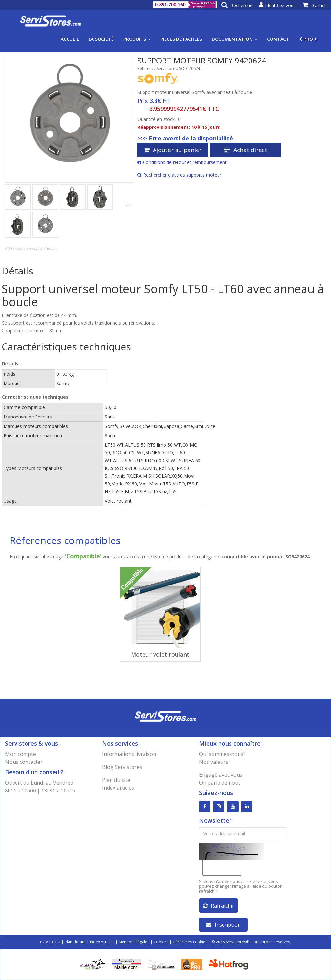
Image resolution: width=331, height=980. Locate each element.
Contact (278, 39)
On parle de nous (220, 783)
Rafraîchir (219, 906)
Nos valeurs (214, 762)
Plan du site (116, 780)
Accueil (70, 39)
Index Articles (102, 942)
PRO (308, 39)
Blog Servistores (122, 767)
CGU (56, 942)
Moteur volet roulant (160, 654)
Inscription (224, 925)
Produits (137, 39)
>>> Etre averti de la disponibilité (185, 138)
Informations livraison (129, 754)
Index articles (118, 788)
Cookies (161, 942)
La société (101, 39)
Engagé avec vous (221, 775)
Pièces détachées (181, 39)
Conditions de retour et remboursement (182, 162)
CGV (44, 942)
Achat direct (246, 150)
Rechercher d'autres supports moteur (179, 175)
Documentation (235, 39)
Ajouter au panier (173, 150)
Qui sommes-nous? (222, 754)
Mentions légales (134, 942)
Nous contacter (24, 762)
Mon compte (21, 754)
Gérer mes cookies (190, 942)
